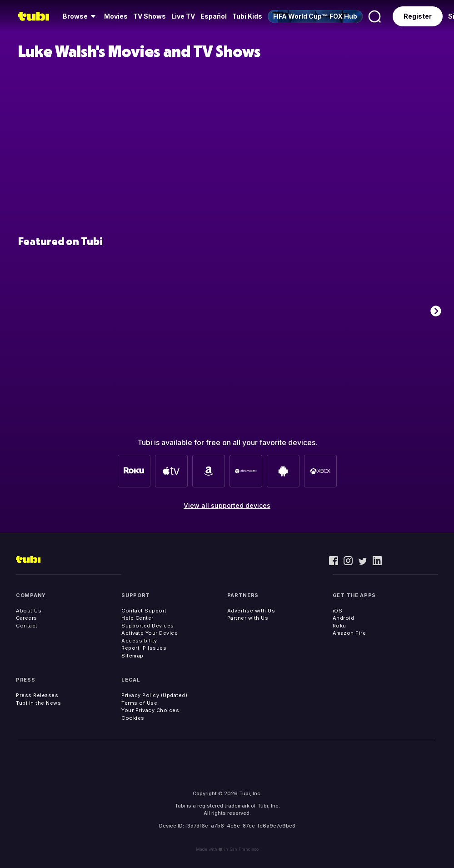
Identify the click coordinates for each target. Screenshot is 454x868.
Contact (27, 626)
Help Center (137, 618)
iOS (338, 611)
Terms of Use (139, 703)
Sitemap (132, 656)
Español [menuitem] (214, 16)
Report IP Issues (144, 648)
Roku (339, 626)
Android (344, 618)
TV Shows (150, 16)
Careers (27, 618)
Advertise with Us (251, 611)
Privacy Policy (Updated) (154, 695)
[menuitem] (81, 16)
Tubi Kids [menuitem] (247, 16)
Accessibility (139, 641)
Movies (116, 16)
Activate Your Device (150, 633)
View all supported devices (227, 505)
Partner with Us (248, 618)
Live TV (183, 16)
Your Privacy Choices (150, 710)
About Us (29, 611)
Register (418, 16)
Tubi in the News (38, 703)
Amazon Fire (349, 633)
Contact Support (144, 611)
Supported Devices (148, 626)
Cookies (133, 718)
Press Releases (37, 695)
